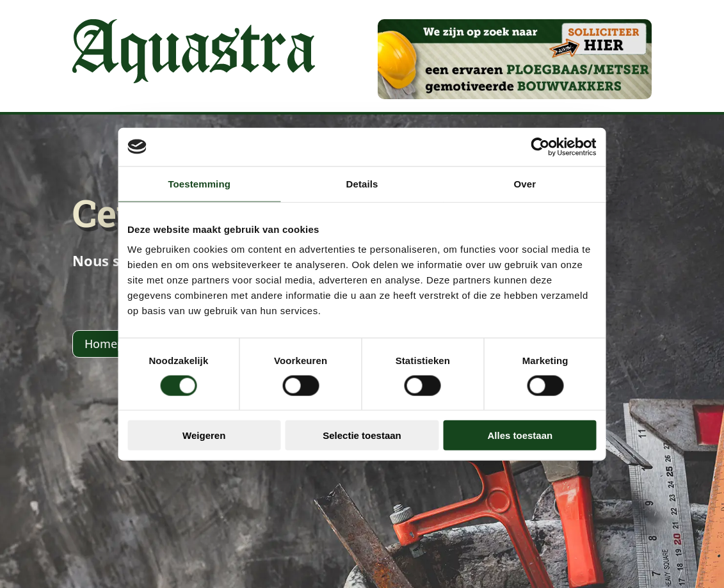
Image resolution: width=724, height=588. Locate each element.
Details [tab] (362, 191)
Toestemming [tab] (170, 191)
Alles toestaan (549, 428)
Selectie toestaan (362, 428)
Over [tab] (554, 191)
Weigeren (174, 428)
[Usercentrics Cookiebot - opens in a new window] (585, 154)
